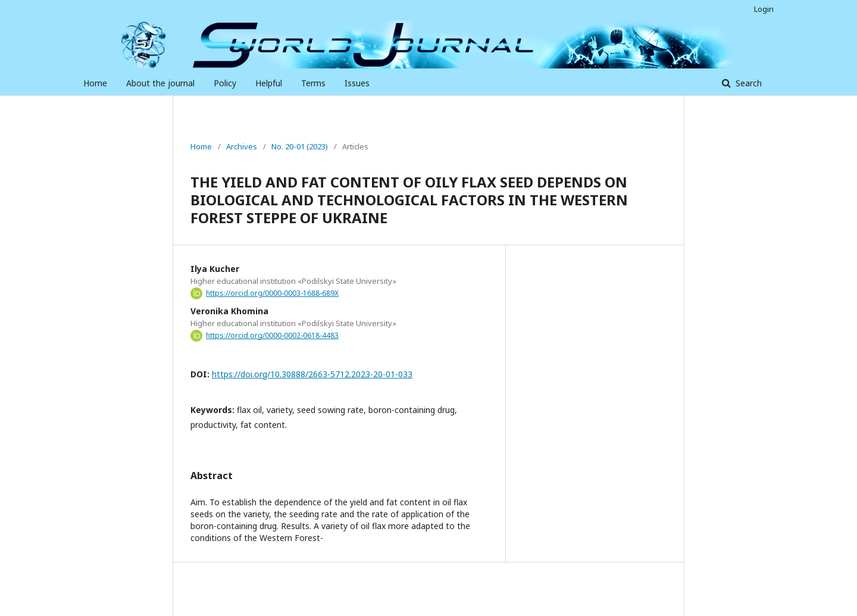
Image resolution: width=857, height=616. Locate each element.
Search (747, 83)
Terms (313, 83)
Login (764, 9)
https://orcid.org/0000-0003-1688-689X (272, 293)
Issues (357, 83)
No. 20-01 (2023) (300, 146)
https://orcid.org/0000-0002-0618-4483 (272, 335)
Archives (242, 146)
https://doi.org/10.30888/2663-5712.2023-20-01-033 (312, 374)
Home (95, 83)
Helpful (269, 83)
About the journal (160, 83)
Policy (225, 83)
